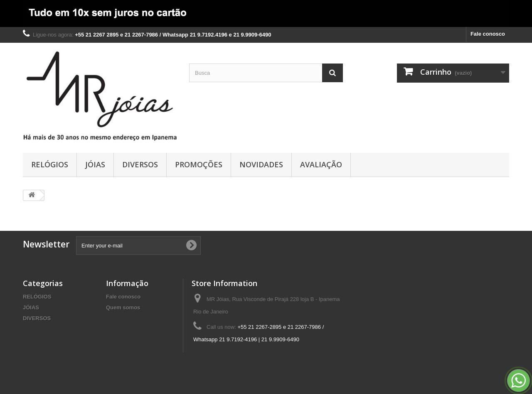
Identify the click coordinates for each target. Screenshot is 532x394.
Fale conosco (488, 34)
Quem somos (123, 307)
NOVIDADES (261, 164)
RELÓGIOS (50, 164)
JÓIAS (95, 164)
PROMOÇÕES (199, 164)
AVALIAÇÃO (321, 164)
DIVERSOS (140, 164)
